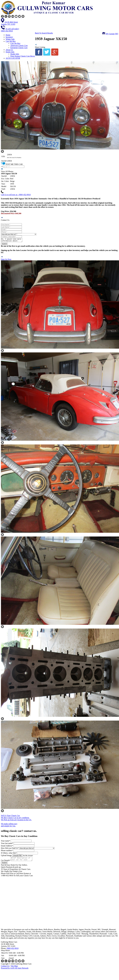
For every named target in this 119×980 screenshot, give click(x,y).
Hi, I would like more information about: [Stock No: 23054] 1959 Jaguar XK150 (13, 240)
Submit (4, 245)
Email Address (7, 846)
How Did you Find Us (10, 849)
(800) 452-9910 (13, 950)
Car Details (6, 862)
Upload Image (6, 856)
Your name (6, 842)
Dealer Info (15, 54)
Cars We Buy (15, 43)
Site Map (14, 967)
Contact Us (5, 967)
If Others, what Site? (9, 854)
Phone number (7, 851)
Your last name (7, 844)
